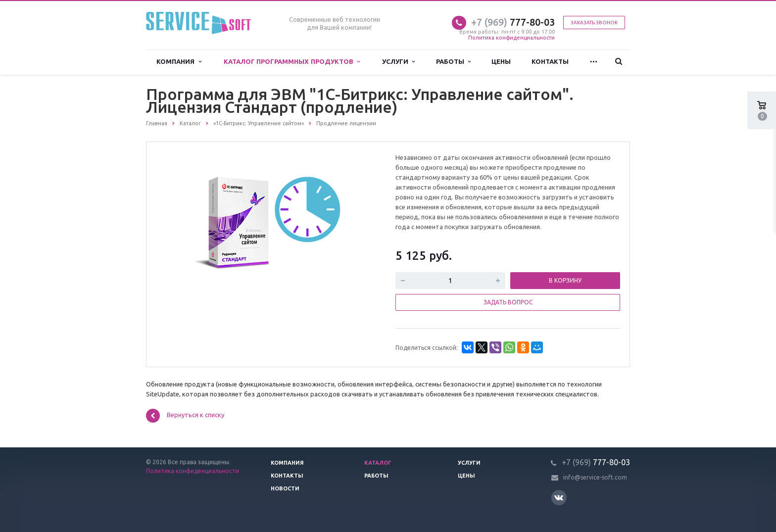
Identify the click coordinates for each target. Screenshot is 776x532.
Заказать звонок (594, 23)
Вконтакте (559, 497)
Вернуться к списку (185, 416)
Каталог (378, 463)
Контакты (550, 62)
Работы (453, 62)
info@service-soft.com (595, 477)
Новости (285, 488)
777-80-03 (513, 22)
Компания (179, 62)
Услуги (398, 62)
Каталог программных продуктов (292, 62)
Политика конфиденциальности (511, 38)
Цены (501, 62)
